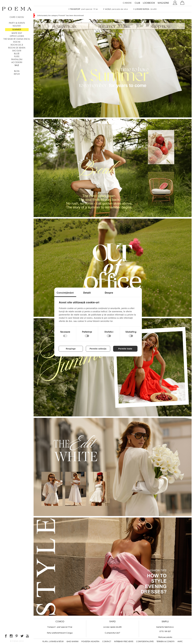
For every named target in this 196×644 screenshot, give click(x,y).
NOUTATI (17, 26)
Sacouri (17, 51)
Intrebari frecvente (124, 642)
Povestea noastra (90, 642)
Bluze (17, 54)
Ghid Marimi (73, 642)
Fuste (17, 57)
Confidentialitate (145, 642)
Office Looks (17, 36)
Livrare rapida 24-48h (113, 627)
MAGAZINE (163, 3)
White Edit (17, 33)
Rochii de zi (17, 45)
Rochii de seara (17, 48)
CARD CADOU (17, 17)
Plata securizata (165, 637)
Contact (107, 642)
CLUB (137, 3)
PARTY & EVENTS (17, 23)
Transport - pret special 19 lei (60, 627)
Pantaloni (17, 59)
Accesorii (17, 62)
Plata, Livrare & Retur (53, 642)
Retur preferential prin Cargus (60, 633)
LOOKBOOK (149, 3)
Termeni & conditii (166, 642)
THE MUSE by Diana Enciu (17, 39)
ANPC (180, 642)
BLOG (17, 71)
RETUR (17, 74)
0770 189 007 (165, 631)
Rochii (17, 42)
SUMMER (17, 30)
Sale (17, 65)
